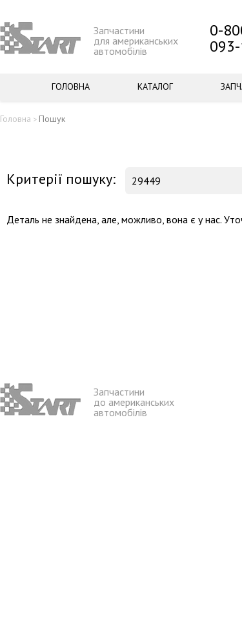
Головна (71, 86)
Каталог (155, 86)
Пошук (52, 119)
